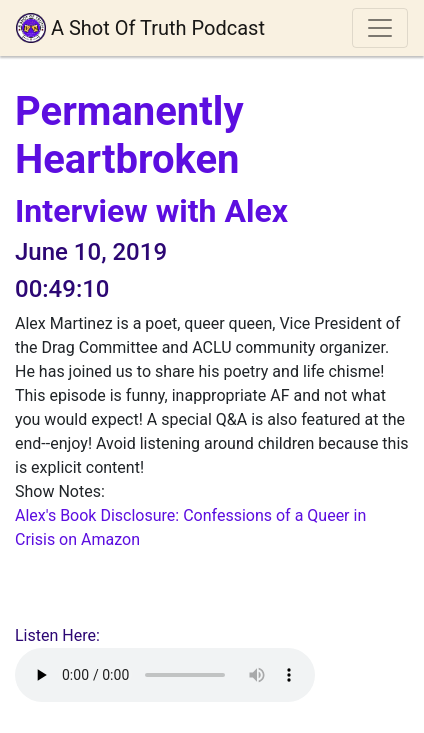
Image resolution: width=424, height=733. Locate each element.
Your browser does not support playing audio (165, 675)
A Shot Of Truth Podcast (140, 28)
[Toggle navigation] (380, 28)
